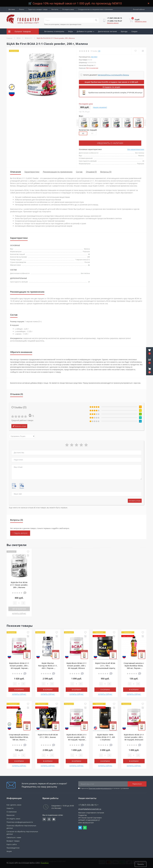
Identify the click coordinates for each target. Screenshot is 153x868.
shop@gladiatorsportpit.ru (90, 808)
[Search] (96, 20)
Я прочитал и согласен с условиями (105, 788)
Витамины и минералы (54, 31)
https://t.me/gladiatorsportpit (54, 819)
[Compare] (143, 51)
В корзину (19, 689)
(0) (99, 51)
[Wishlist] (135, 51)
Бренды (124, 31)
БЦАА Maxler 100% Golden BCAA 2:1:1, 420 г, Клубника (105, 736)
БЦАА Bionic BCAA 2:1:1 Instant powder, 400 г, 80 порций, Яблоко (77, 665)
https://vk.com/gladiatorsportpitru (44, 819)
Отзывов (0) (91, 171)
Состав (79, 171)
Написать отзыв (19, 425)
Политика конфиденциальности (100, 788)
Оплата (22, 9)
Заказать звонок (113, 23)
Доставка (12, 9)
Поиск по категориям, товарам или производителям (63, 24)
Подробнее (45, 864)
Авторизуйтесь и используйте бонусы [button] (113, 75)
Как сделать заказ (14, 804)
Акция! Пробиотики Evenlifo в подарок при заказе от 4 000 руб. (112, 82)
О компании (12, 811)
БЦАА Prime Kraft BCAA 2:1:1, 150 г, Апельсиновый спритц (105, 665)
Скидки (134, 31)
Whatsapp (85, 827)
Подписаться (137, 783)
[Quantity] (19, 602)
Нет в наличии (19, 608)
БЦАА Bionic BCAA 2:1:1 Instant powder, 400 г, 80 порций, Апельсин (134, 736)
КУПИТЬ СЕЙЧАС (19, 613)
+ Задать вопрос (20, 532)
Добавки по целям (85, 31)
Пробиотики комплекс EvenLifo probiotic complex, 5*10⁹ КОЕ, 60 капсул (115, 93)
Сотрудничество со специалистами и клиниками (95, 9)
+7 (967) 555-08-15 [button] (88, 804)
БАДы (71, 31)
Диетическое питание (108, 31)
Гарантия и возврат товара (38, 9)
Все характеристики (136, 149)
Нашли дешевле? (100, 107)
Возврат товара (13, 840)
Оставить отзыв (135, 500)
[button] (150, 371)
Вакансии (11, 814)
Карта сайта (12, 844)
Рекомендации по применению (58, 171)
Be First (94, 57)
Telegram (80, 827)
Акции (47, 37)
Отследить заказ (68, 9)
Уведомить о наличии (93, 143)
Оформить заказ (141, 21)
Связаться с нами (14, 837)
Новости (10, 808)
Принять (141, 864)
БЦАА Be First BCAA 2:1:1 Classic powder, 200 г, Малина (19, 584)
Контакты (55, 9)
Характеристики (32, 171)
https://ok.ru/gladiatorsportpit (49, 819)
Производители (13, 847)
